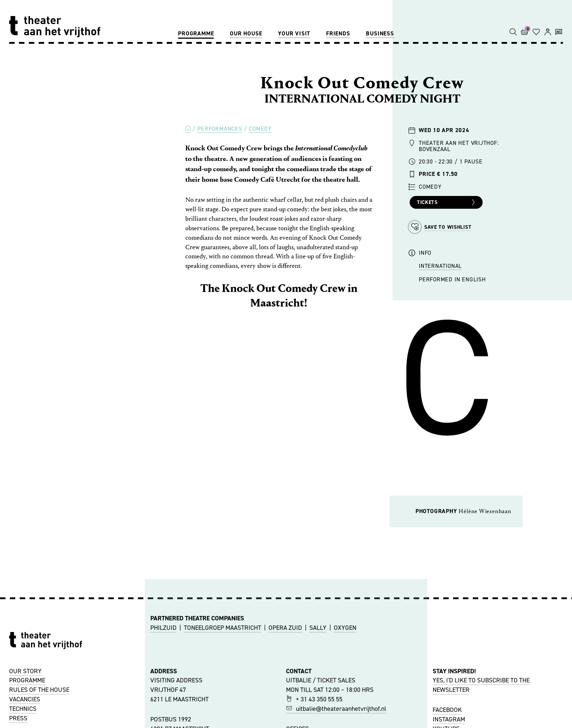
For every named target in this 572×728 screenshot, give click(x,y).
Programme (196, 33)
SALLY (318, 628)
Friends (338, 33)
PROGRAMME (27, 680)
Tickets (447, 203)
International (440, 266)
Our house (246, 33)
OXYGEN (345, 628)
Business (380, 33)
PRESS (18, 718)
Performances (220, 129)
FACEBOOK (447, 710)
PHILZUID (163, 628)
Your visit (294, 33)
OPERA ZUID (285, 628)
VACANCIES (25, 699)
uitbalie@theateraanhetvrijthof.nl (336, 709)
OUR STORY (25, 671)
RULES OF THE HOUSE (39, 690)
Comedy (260, 129)
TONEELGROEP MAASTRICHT (223, 628)
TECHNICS (23, 709)
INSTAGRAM (449, 719)
